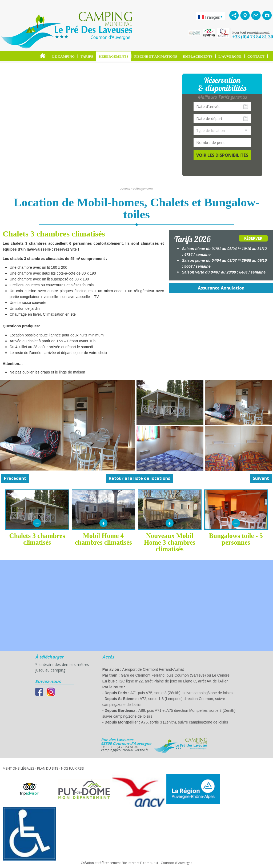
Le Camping (63, 56)
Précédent (15, 478)
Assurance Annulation (221, 288)
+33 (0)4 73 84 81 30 (253, 37)
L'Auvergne (230, 56)
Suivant (261, 478)
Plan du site (48, 768)
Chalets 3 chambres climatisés (37, 539)
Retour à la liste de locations (139, 478)
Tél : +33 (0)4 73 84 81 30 (120, 747)
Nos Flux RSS (73, 768)
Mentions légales (19, 768)
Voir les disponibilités (222, 155)
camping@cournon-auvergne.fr (125, 750)
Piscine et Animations (156, 56)
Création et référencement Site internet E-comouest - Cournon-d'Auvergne (137, 863)
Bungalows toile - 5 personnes (236, 539)
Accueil (125, 189)
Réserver (253, 238)
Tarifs (87, 56)
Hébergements (114, 56)
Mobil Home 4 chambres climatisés (103, 539)
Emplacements (198, 56)
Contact (256, 56)
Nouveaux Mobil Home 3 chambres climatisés (170, 542)
